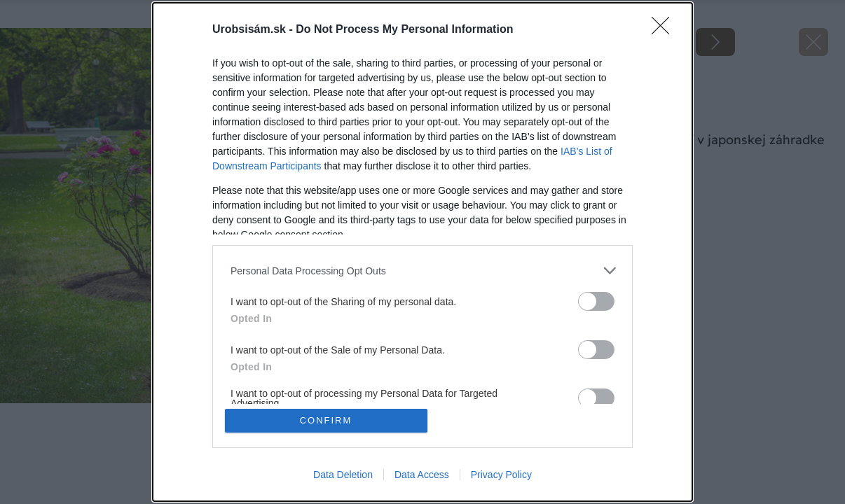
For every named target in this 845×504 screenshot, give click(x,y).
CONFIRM (326, 420)
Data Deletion (343, 475)
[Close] (665, 30)
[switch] (596, 301)
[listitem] (422, 271)
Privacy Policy (501, 475)
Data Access (422, 475)
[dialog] (422, 252)
